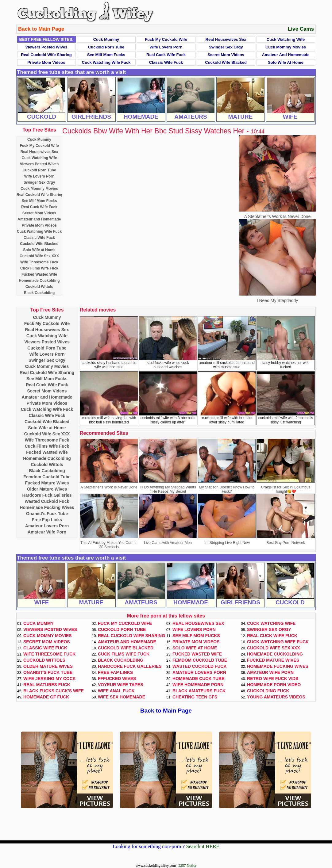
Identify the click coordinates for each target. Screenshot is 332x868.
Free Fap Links (47, 520)
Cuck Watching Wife (286, 39)
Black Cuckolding (39, 293)
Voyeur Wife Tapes (121, 685)
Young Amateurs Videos (276, 697)
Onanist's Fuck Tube (47, 514)
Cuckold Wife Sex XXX (39, 256)
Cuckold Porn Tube (106, 47)
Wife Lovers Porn (166, 47)
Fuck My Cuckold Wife (166, 39)
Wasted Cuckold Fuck (47, 501)
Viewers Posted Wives (46, 47)
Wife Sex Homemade (122, 697)
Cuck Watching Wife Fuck (106, 62)
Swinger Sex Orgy (226, 47)
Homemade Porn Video (274, 685)
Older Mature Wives (47, 489)
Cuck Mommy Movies (286, 47)
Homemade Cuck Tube (199, 679)
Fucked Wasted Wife (39, 274)
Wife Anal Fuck (116, 691)
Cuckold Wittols (39, 287)
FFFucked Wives (117, 679)
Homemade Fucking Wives (47, 507)
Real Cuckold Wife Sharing (46, 55)
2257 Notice (188, 866)
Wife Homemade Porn (198, 685)
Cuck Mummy (106, 39)
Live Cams (301, 29)
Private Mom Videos (46, 62)
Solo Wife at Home (286, 62)
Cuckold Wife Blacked (226, 62)
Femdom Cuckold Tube (47, 477)
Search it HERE (203, 846)
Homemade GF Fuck (46, 697)
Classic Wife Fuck (166, 62)
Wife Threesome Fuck (39, 262)
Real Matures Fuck (47, 685)
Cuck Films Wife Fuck (39, 268)
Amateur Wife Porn (47, 532)
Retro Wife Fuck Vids (273, 679)
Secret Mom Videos (226, 55)
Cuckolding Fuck (268, 691)
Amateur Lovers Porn (47, 526)
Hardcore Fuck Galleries (47, 495)
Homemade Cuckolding (39, 281)
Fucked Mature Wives (47, 483)
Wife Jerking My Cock (50, 679)
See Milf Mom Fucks (106, 55)
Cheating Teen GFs (195, 697)
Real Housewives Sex (226, 39)
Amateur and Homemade (286, 55)
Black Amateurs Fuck (199, 691)
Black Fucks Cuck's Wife (54, 691)
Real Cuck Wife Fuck (166, 55)
